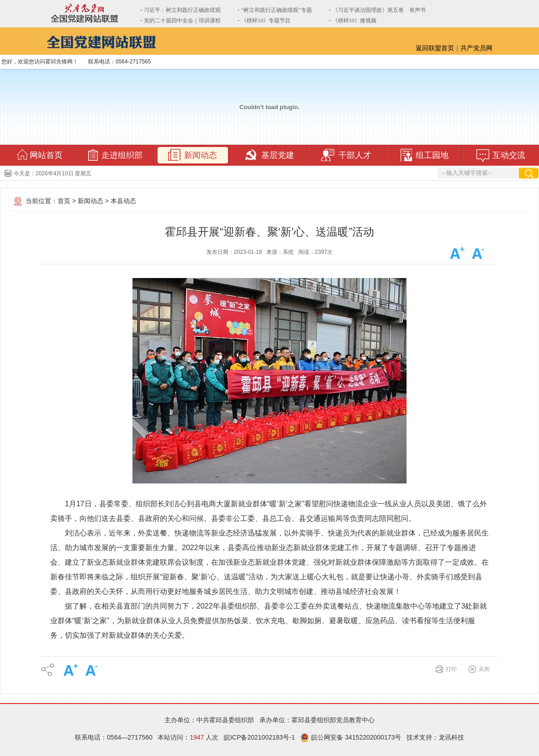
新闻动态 (90, 201)
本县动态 (123, 201)
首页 (64, 201)
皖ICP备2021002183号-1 (259, 737)
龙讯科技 (451, 737)
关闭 (484, 669)
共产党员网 (476, 48)
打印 (451, 669)
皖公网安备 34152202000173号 (351, 737)
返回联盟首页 (435, 48)
